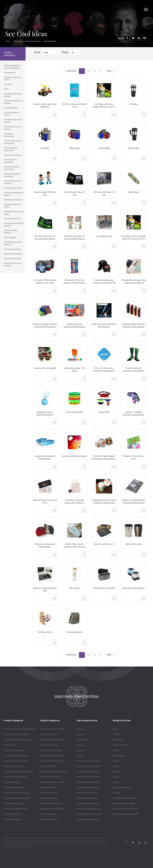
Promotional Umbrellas (49, 798)
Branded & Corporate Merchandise (126, 814)
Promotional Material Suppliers (124, 803)
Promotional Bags (10, 745)
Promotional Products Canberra (88, 787)
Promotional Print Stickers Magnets (53, 772)
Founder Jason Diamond (122, 787)
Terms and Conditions (121, 745)
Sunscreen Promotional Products (52, 809)
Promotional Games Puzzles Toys (16, 793)
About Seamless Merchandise (124, 798)
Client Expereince (83, 740)
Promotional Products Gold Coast (89, 814)
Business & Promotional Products (125, 809)
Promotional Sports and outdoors (53, 782)
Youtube (116, 782)
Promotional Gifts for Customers (89, 766)
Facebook (117, 766)
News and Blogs (119, 756)
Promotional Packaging (49, 745)
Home (8, 41)
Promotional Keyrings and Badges (53, 740)
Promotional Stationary (48, 787)
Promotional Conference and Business (18, 772)
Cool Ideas (80, 745)
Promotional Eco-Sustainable (14, 787)
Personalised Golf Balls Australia (16, 809)
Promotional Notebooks (13, 819)
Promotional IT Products (49, 734)
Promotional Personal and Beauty (52, 756)
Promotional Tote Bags (48, 814)
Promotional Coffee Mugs (13, 803)
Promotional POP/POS (48, 766)
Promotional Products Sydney (88, 803)
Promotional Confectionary (14, 766)
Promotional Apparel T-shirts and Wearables (20, 729)
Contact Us (81, 750)
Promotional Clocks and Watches (16, 761)
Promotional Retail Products (50, 777)
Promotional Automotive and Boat (16, 734)
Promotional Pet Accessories (51, 761)
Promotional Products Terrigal (88, 819)
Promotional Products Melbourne (89, 809)
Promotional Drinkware (12, 782)
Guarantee (117, 734)
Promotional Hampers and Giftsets (17, 798)
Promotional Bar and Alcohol (14, 750)
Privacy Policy (118, 740)
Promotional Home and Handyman (53, 729)
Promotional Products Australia (27, 41)
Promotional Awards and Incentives (17, 740)
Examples (80, 756)
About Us (80, 729)
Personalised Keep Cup (49, 819)
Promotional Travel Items (49, 793)
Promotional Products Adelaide (88, 777)
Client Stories (81, 734)
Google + (116, 772)
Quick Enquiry (16, 9)
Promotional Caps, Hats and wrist (16, 756)
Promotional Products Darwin (87, 793)
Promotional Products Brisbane (88, 782)
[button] (51, 52)
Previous (71, 71)
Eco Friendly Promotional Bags (88, 772)
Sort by (37, 52)
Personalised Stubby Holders (51, 803)
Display (65, 52)
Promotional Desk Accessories (15, 777)
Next (109, 71)
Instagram (117, 793)
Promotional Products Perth (87, 798)
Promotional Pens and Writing (51, 750)
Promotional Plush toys (12, 814)
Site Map (116, 761)
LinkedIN (116, 777)
